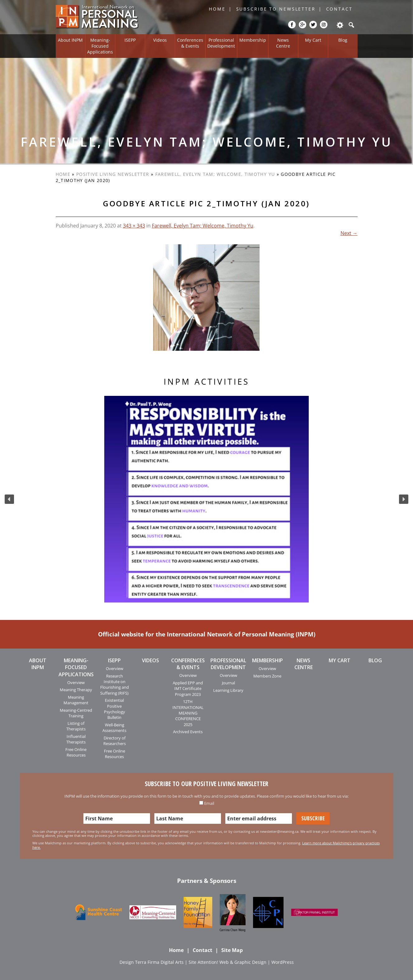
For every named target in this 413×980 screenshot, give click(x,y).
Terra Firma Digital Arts (159, 962)
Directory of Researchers (115, 741)
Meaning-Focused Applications (100, 46)
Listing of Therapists (76, 726)
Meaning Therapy (76, 690)
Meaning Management (76, 700)
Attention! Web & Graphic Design (232, 962)
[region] (206, 499)
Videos (160, 40)
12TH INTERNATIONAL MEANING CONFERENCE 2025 (188, 713)
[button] (9, 499)
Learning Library (228, 690)
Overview (76, 682)
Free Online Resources (76, 752)
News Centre (283, 43)
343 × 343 (134, 226)
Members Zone (267, 676)
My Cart (313, 40)
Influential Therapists (76, 739)
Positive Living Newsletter (113, 174)
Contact (339, 9)
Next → (349, 233)
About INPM (70, 40)
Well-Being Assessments (114, 728)
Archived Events (188, 732)
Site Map (232, 950)
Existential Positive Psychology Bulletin (115, 709)
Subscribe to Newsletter (276, 9)
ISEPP (130, 40)
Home (217, 9)
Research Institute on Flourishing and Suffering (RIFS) (115, 685)
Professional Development (221, 43)
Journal (228, 683)
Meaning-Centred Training (76, 713)
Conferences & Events (190, 43)
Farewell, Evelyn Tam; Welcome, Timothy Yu (215, 174)
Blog (343, 40)
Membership (253, 40)
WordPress (283, 962)
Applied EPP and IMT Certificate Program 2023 (188, 689)
